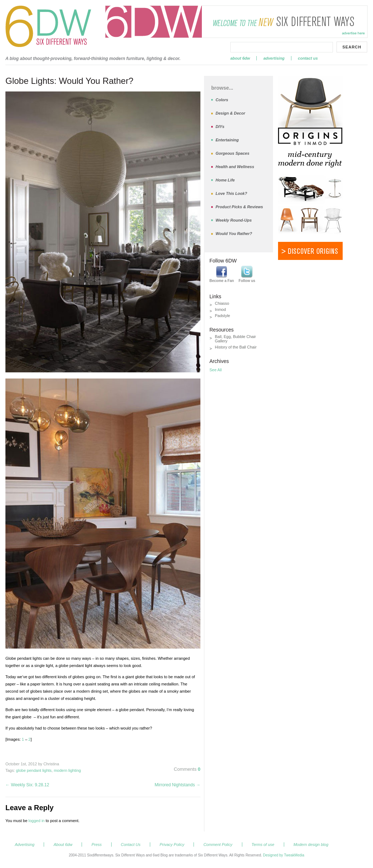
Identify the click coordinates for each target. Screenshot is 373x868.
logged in (37, 821)
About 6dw (240, 58)
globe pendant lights (34, 770)
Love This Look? (231, 193)
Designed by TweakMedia (283, 855)
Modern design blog (311, 845)
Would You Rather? (234, 234)
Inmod (220, 309)
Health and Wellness (235, 167)
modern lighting (67, 770)
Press (96, 845)
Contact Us (308, 58)
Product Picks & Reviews (239, 207)
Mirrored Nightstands (177, 785)
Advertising (274, 58)
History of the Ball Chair (236, 347)
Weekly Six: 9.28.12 (27, 785)
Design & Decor (230, 113)
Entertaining (227, 140)
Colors (222, 100)
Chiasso (222, 303)
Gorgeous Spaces (233, 153)
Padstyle (222, 316)
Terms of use (263, 845)
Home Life (225, 180)
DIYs (220, 127)
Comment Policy (218, 845)
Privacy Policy (172, 845)
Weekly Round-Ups (234, 220)
